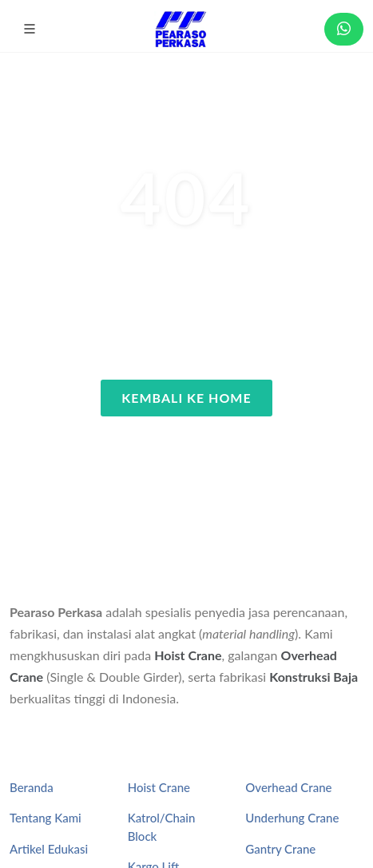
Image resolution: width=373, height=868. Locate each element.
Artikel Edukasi (49, 849)
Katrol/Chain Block (162, 827)
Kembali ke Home (186, 398)
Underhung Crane (292, 818)
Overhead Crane (288, 787)
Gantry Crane (280, 849)
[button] (30, 29)
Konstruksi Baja (313, 677)
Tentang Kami (46, 818)
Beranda (32, 787)
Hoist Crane (188, 655)
